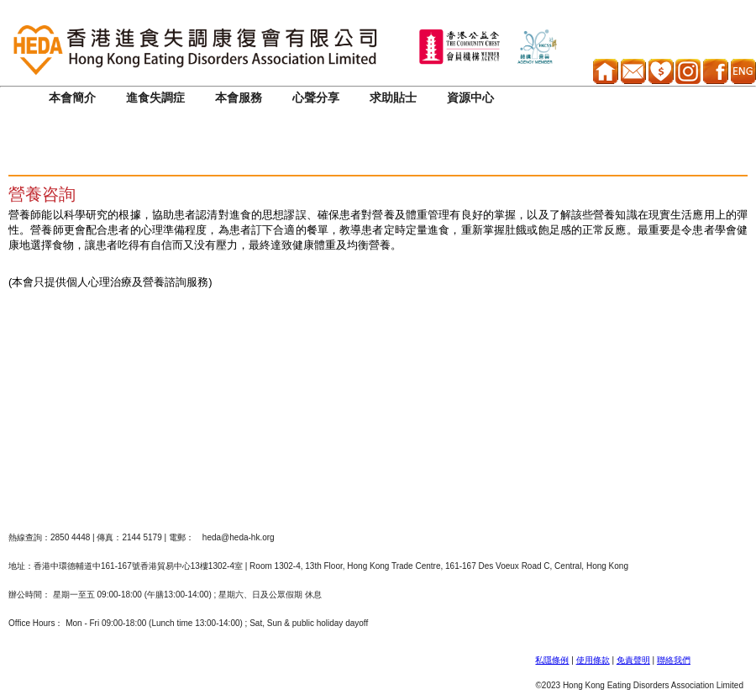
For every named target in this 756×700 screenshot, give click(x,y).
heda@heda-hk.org (239, 537)
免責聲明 (633, 660)
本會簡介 (72, 98)
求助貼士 (393, 98)
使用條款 (593, 660)
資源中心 (470, 98)
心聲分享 (316, 98)
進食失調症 (155, 98)
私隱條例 (552, 660)
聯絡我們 (674, 660)
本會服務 (239, 98)
